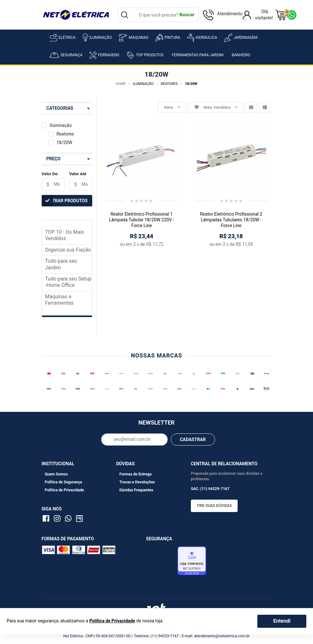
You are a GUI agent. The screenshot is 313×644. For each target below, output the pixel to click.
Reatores (65, 134)
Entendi (282, 621)
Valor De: (50, 174)
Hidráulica (202, 38)
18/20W (64, 142)
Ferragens (104, 55)
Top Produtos (145, 55)
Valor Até (78, 174)
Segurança (66, 55)
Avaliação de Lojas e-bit (161, 562)
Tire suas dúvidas (214, 506)
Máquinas (134, 38)
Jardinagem (241, 38)
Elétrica (63, 38)
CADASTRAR (193, 440)
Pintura (168, 38)
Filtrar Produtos (65, 201)
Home (121, 84)
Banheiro (241, 55)
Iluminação (97, 38)
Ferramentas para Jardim (198, 55)
